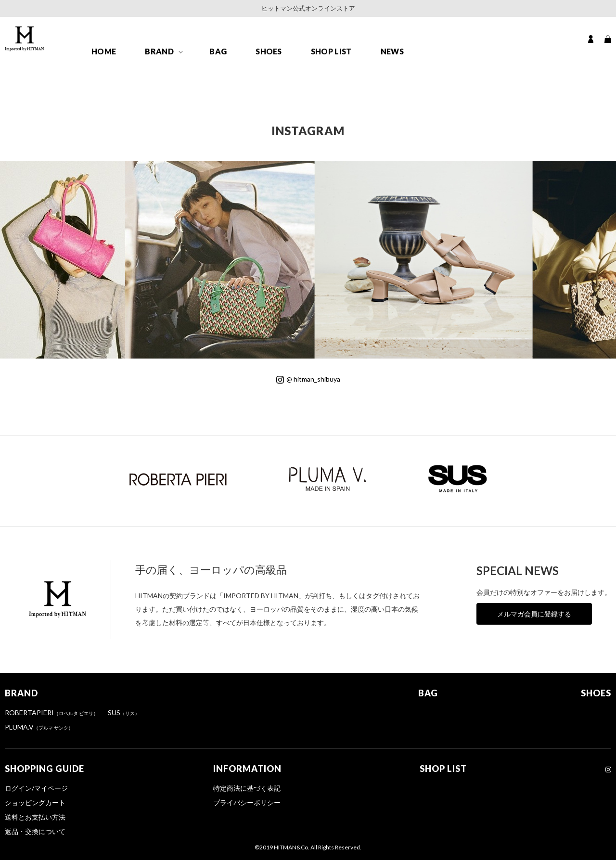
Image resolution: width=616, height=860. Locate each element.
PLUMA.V (39, 727)
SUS (124, 712)
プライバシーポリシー (247, 802)
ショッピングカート (35, 802)
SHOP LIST (331, 51)
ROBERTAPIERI (51, 712)
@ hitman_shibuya (308, 379)
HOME (104, 51)
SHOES (269, 51)
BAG (218, 51)
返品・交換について (35, 831)
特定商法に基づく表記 (247, 788)
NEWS (392, 51)
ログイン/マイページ (36, 788)
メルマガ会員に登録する (534, 614)
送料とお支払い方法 (35, 817)
